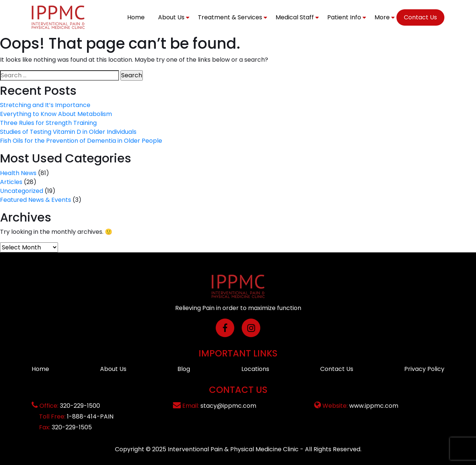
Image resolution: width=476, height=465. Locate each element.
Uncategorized (22, 191)
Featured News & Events (36, 200)
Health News (18, 173)
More (382, 17)
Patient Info (344, 17)
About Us (171, 17)
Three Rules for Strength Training (48, 123)
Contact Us (420, 17)
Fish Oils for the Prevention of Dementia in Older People (81, 141)
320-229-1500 (80, 406)
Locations (255, 369)
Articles (11, 182)
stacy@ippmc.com (228, 406)
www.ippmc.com (374, 406)
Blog (184, 369)
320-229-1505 (72, 427)
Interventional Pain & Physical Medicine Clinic (233, 449)
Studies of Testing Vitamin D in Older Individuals (68, 132)
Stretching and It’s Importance (45, 105)
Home (136, 17)
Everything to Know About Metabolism (56, 114)
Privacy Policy (424, 369)
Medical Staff (295, 17)
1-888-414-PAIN (90, 416)
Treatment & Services (230, 17)
